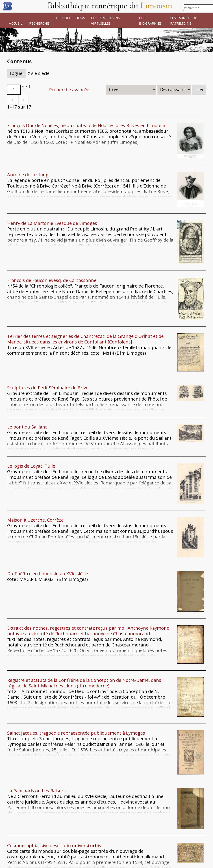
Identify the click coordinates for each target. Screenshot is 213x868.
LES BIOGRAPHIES (150, 20)
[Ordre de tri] (174, 90)
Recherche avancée (69, 90)
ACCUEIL (16, 23)
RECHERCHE (39, 23)
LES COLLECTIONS (70, 18)
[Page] (14, 90)
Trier (199, 89)
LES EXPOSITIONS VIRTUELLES (105, 20)
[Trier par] (131, 90)
